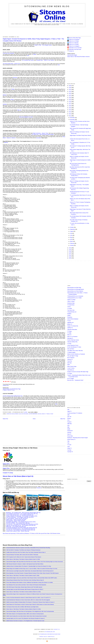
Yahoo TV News (71, 301)
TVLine (69, 307)
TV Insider (70, 308)
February (72, 243)
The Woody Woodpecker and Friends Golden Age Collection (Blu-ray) (22, 528)
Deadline (69, 314)
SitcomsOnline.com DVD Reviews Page (12, 389)
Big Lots (19, 110)
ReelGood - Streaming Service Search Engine (78, 438)
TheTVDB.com (71, 370)
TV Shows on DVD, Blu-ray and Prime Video (40, 533)
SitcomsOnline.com (50, 632)
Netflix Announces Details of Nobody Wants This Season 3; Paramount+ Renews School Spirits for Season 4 (30, 602)
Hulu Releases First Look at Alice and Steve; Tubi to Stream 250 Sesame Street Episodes (26, 585)
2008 (70, 252)
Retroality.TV (70, 338)
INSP (69, 365)
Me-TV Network (71, 358)
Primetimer (70, 317)
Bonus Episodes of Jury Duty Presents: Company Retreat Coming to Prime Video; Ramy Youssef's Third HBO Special (32, 573)
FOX (68, 420)
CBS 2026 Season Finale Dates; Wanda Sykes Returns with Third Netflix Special (24, 587)
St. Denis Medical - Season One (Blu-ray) (15, 518)
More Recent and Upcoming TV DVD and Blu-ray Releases (16, 533)
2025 (70, 88)
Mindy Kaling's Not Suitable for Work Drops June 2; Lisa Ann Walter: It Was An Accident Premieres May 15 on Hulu (32, 569)
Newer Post (5, 419)
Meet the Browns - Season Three (41, 133)
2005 (70, 258)
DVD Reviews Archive (55, 533)
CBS (68, 415)
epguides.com (71, 322)
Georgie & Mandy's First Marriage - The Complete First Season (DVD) (22, 516)
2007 (70, 254)
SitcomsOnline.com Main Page (74, 288)
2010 (70, 248)
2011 (70, 116)
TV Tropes (70, 373)
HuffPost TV (70, 328)
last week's (39, 138)
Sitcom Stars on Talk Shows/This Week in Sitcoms (79, 57)
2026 (70, 86)
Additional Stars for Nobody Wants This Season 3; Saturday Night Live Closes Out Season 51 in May (29, 566)
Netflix (35, 54)
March (72, 241)
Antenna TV (70, 359)
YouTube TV (70, 452)
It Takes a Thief (49, 414)
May (71, 237)
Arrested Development (13, 414)
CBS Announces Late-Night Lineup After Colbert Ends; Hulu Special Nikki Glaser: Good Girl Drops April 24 (30, 571)
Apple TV (69, 411)
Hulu (56, 404)
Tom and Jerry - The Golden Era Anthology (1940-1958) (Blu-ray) (21, 524)
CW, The (69, 417)
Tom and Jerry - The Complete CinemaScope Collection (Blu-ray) (21, 530)
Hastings (5, 104)
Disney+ (69, 418)
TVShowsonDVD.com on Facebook (75, 296)
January (72, 245)
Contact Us (71, 51)
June (71, 235)
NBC (68, 427)
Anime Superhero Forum (73, 345)
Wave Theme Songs (72, 366)
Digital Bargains (33, 414)
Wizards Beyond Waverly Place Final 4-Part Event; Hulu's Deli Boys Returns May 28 (25, 580)
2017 (70, 104)
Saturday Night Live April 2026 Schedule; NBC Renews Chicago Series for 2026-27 (25, 589)
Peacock (69, 432)
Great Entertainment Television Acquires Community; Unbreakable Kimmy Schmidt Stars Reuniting (28, 548)
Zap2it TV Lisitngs (71, 300)
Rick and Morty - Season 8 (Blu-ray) (14, 521)
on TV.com (9, 390)
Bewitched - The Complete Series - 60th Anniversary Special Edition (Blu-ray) (23, 513)
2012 (70, 114)
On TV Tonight (71, 378)
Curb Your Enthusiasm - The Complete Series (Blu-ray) (18, 517)
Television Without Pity (72, 342)
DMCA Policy (51, 637)
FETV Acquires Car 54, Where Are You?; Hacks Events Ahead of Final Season (24, 557)
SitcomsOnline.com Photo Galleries (75, 291)
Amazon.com (6, 385)
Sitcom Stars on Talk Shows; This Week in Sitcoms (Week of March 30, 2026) (24, 592)
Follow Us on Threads (74, 44)
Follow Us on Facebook (74, 39)
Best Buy (15, 78)
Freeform (69, 422)
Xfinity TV (70, 448)
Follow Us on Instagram (74, 46)
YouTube (69, 450)
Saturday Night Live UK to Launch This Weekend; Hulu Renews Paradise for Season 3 (26, 618)
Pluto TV (69, 434)
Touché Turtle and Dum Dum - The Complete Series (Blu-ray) (20, 515)
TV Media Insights (71, 352)
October (72, 227)
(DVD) (32, 517)
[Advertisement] (47, 32)
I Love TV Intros (71, 368)
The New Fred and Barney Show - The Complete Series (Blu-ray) (21, 529)
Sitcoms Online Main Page (74, 38)
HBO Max (70, 424)
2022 (70, 94)
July (71, 233)
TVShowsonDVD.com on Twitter (75, 298)
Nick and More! (71, 349)
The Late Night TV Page (73, 356)
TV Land (69, 445)
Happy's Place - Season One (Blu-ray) (15, 519)
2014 (70, 110)
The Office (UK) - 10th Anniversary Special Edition (43, 134)
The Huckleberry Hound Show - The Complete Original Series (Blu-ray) (22, 514)
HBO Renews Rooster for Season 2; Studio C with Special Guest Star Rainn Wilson (25, 564)
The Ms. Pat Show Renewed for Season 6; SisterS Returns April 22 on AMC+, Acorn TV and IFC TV (28, 598)
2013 (70, 112)
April (71, 239)
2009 (70, 250)
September (73, 229)
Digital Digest (41, 414)
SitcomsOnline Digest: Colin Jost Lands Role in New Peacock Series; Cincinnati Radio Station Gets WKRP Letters (32, 578)
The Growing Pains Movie (28, 60)
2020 (70, 98)
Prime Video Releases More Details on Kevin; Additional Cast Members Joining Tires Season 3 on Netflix (30, 582)
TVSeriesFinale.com (72, 312)
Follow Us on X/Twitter (74, 41)
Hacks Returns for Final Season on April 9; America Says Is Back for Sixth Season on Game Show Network (30, 604)
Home (34, 419)
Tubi (68, 443)
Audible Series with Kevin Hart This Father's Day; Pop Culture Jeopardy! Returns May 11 (26, 552)
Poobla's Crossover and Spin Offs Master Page (78, 372)
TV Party (69, 344)
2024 (70, 90)
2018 (70, 102)
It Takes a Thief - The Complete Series (43, 45)
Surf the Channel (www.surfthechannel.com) (13, 396)
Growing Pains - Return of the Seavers (45, 60)
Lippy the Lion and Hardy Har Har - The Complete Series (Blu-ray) (21, 525)
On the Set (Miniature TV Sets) (74, 347)
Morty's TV (70, 324)
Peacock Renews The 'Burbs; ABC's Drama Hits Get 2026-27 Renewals (22, 555)
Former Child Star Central (73, 340)
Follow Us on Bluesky (74, 43)
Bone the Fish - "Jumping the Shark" (75, 380)
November (73, 120)
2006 (70, 256)
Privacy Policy (43, 637)
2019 (70, 100)
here (28, 56)
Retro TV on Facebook (72, 337)
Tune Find (70, 361)
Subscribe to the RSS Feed (75, 49)
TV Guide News (71, 305)
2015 (70, 108)
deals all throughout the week (26, 117)
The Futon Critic (71, 310)
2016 (70, 106)
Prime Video (70, 436)
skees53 (6, 142)
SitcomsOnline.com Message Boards (76, 289)
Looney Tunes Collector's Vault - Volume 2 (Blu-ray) (18, 531)
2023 (70, 92)
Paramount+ (70, 431)
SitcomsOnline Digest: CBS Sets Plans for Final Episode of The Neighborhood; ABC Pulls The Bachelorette (30, 611)
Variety (69, 315)
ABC (68, 410)
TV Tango (70, 331)
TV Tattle (69, 333)
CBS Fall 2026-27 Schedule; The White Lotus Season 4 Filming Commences (23, 550)
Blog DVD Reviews (24, 414)
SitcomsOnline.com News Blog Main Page (50, 634)
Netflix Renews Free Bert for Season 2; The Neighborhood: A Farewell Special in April (25, 621)
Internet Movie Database (73, 319)
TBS (68, 441)
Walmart (5, 95)
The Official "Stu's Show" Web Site (75, 351)
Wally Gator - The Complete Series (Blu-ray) (16, 526)
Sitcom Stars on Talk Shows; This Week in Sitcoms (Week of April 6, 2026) (23, 576)
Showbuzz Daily (71, 303)
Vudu (69, 446)
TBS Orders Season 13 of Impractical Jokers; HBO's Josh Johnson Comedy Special (25, 614)
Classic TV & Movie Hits (73, 326)
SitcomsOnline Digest (72, 55)
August (72, 231)
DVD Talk (69, 363)
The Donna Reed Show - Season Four (11, 64)
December (73, 118)
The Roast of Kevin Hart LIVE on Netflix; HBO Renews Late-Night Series (22, 607)
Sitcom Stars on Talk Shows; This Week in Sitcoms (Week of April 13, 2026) (23, 559)
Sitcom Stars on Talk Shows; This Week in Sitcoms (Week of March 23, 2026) (24, 609)
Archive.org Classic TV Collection (75, 413)
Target (13, 89)
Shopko (12, 100)
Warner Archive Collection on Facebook (76, 354)
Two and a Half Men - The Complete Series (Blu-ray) (18, 523)
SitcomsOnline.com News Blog (47, 6)
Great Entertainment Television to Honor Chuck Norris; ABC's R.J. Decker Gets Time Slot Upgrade (28, 600)
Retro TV (69, 335)
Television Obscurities (72, 329)
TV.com (69, 321)
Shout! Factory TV (71, 439)
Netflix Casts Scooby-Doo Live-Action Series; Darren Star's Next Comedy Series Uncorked (26, 616)
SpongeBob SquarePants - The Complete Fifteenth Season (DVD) (21, 522)
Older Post (63, 419)
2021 (70, 96)
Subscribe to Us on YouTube (75, 48)
